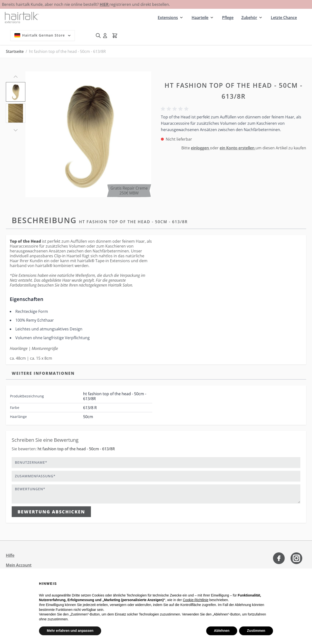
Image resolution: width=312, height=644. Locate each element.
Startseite (15, 51)
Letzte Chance (284, 18)
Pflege (228, 18)
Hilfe (10, 555)
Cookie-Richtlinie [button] (196, 600)
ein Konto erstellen (238, 148)
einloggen (200, 148)
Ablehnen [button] (222, 631)
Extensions (168, 18)
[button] (175, 109)
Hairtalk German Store (43, 35)
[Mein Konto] (105, 36)
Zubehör (249, 18)
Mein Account (19, 565)
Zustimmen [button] (256, 631)
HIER (105, 4)
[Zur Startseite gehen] (22, 17)
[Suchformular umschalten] (98, 36)
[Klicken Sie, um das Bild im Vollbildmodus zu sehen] (88, 134)
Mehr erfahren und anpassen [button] (70, 631)
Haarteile (200, 18)
